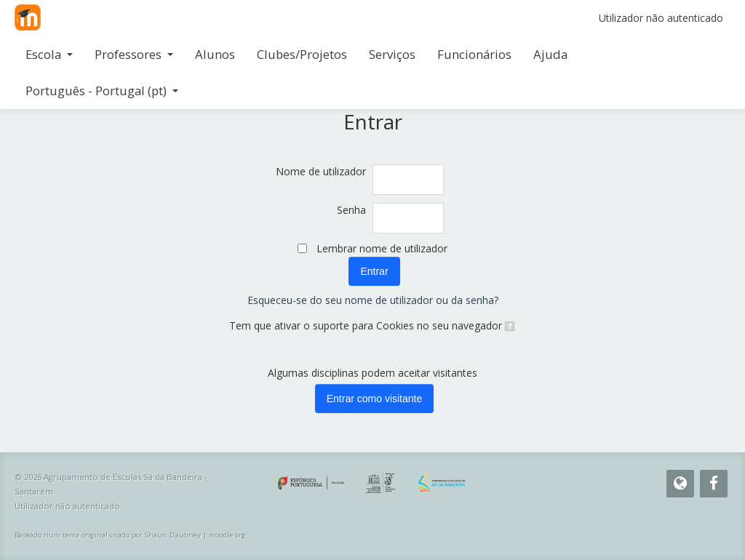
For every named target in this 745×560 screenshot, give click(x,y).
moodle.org (227, 535)
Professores (134, 54)
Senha (351, 210)
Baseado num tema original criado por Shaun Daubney (108, 535)
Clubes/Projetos (302, 54)
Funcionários (474, 54)
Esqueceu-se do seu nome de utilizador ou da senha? (373, 300)
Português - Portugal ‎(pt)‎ (102, 91)
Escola (49, 54)
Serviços (392, 54)
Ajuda (550, 54)
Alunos (215, 54)
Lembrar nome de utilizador (382, 248)
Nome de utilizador (321, 171)
